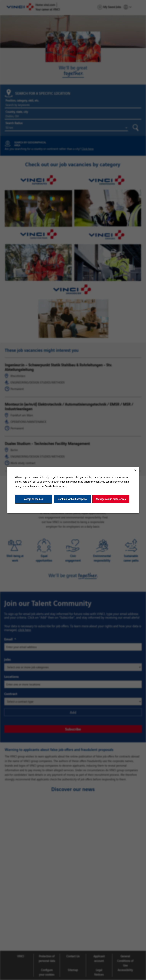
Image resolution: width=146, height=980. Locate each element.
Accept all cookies (33, 499)
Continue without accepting (72, 499)
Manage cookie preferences (111, 499)
